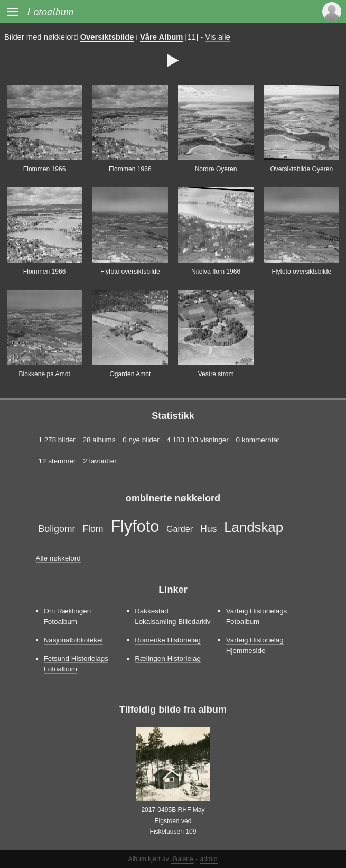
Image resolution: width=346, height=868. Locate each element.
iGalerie (182, 859)
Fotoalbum (50, 12)
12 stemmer (57, 461)
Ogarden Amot (130, 374)
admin (209, 859)
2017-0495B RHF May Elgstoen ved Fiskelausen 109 (173, 821)
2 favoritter (100, 461)
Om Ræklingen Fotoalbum (68, 616)
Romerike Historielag (168, 640)
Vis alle (217, 37)
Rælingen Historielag (168, 659)
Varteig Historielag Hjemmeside (255, 645)
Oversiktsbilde (107, 37)
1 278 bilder (57, 440)
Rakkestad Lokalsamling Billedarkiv (172, 616)
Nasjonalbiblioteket (74, 640)
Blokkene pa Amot (44, 374)
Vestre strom (216, 374)
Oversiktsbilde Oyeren (301, 169)
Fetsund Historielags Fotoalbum (76, 664)
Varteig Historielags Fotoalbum (257, 616)
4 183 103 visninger (197, 440)
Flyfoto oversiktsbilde (130, 272)
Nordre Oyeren (216, 169)
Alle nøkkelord (58, 558)
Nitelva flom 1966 (216, 272)
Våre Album (162, 37)
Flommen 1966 (45, 169)
